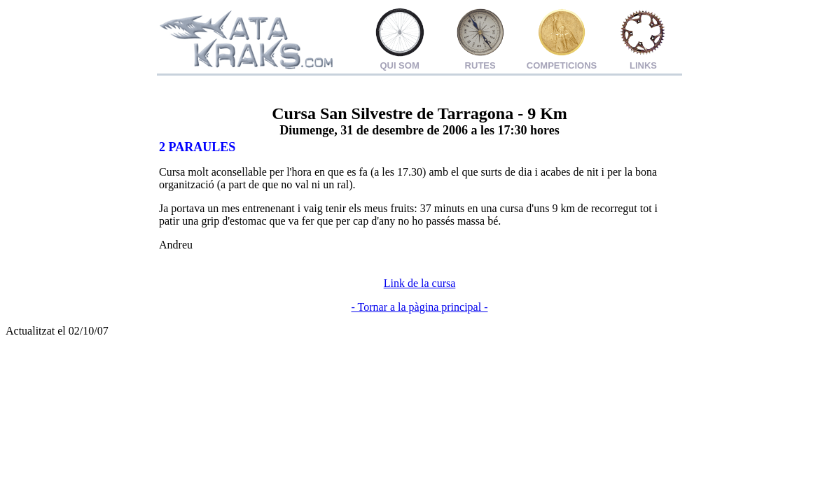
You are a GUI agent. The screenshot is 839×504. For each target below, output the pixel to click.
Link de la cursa (420, 283)
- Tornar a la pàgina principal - (420, 307)
